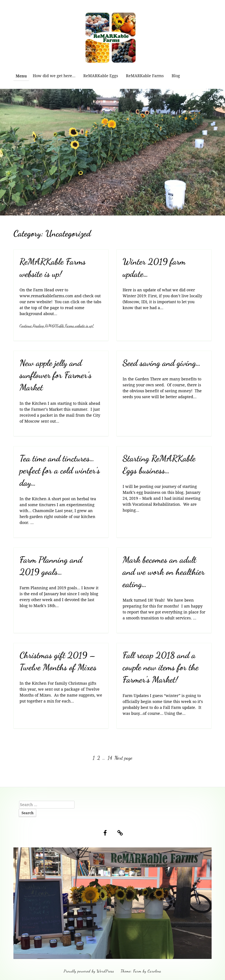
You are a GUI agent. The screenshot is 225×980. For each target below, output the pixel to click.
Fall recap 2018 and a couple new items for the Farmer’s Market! (161, 667)
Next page (123, 758)
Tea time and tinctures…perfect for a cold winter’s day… (60, 471)
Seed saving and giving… (162, 363)
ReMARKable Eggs (101, 76)
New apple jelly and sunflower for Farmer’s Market (56, 375)
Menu (21, 76)
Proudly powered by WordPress (89, 971)
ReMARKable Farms (145, 76)
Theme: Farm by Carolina (141, 971)
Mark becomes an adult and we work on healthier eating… (164, 572)
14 (110, 758)
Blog (176, 76)
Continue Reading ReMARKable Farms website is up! (57, 326)
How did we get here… (54, 76)
